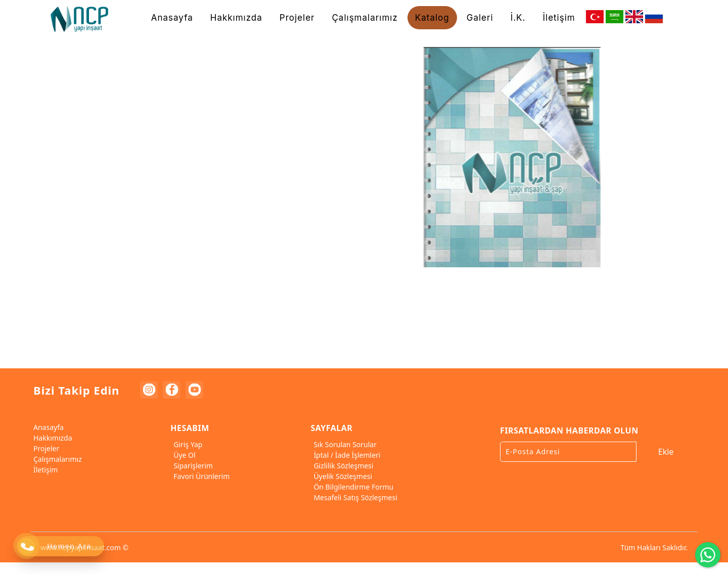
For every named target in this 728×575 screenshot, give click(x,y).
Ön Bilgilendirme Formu (352, 487)
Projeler (45, 448)
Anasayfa (47, 427)
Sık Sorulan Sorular (344, 444)
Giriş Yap (186, 444)
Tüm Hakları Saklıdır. (654, 547)
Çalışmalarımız (56, 459)
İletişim (44, 470)
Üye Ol (183, 455)
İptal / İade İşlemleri (345, 455)
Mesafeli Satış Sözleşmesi (354, 497)
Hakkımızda (51, 438)
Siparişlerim (192, 466)
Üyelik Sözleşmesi (341, 476)
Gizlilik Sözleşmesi (342, 466)
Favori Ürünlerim (200, 476)
